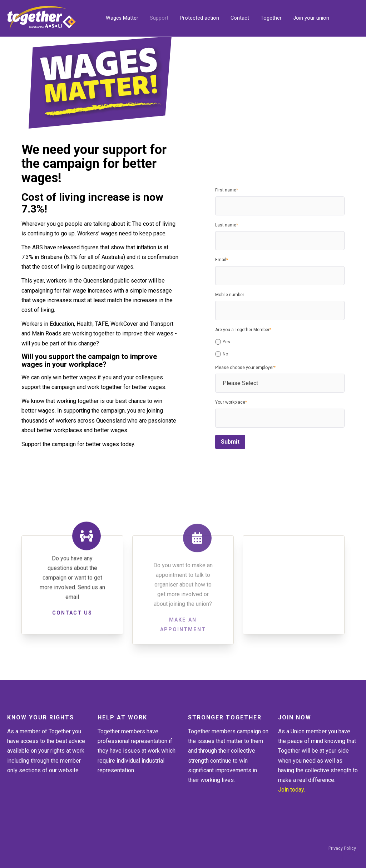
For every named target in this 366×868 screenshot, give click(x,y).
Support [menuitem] (159, 18)
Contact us (72, 616)
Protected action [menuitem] (199, 18)
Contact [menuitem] (240, 18)
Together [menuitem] (271, 18)
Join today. (291, 790)
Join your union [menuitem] (311, 18)
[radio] (280, 342)
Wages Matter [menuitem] (122, 18)
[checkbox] (280, 347)
